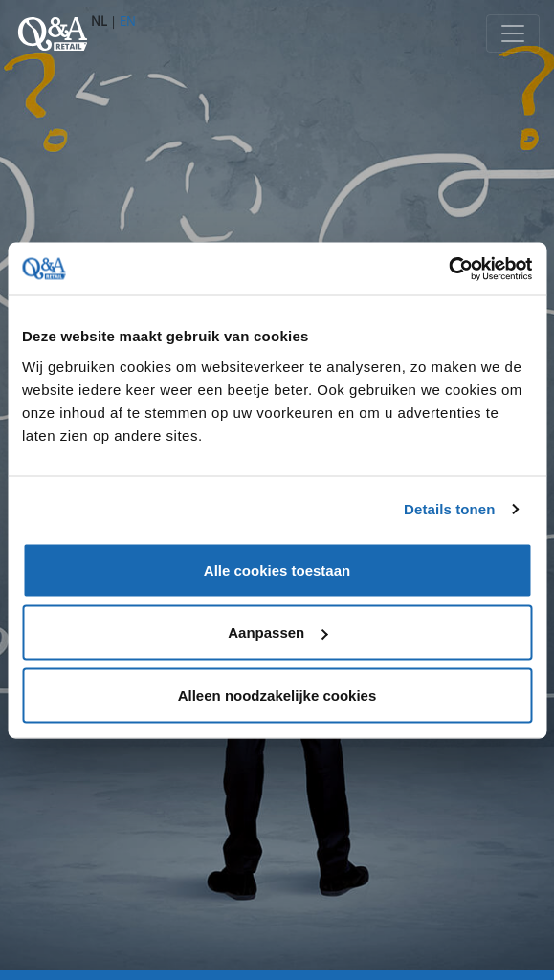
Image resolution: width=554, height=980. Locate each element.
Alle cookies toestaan (277, 569)
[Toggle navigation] (513, 33)
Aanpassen (277, 632)
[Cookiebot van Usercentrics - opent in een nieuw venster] (448, 269)
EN (128, 21)
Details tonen (449, 509)
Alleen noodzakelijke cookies (277, 695)
